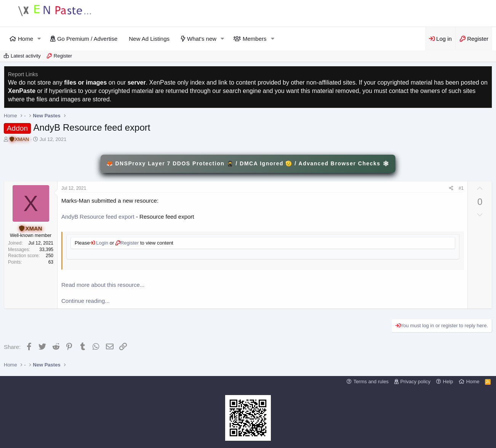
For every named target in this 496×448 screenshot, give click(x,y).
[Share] (451, 188)
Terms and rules (371, 382)
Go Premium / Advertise (87, 39)
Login (102, 243)
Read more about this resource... (103, 285)
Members (255, 39)
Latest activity (26, 56)
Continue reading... (86, 301)
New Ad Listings (149, 39)
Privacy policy (415, 382)
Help (448, 382)
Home (26, 39)
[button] (39, 39)
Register (63, 56)
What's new (202, 39)
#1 (461, 188)
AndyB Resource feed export (98, 217)
